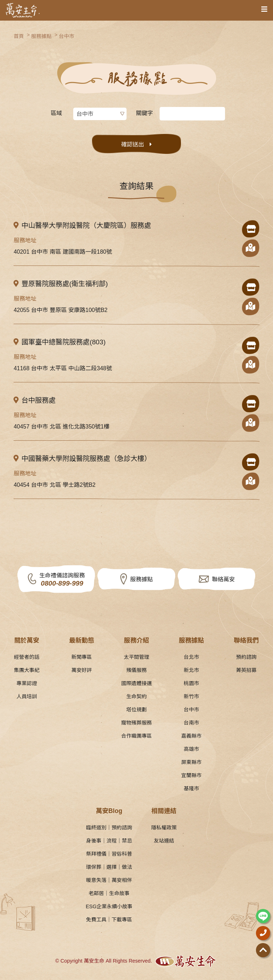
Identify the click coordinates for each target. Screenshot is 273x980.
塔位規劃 (136, 710)
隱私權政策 (164, 828)
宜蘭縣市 (192, 775)
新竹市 (191, 696)
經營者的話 (27, 657)
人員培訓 (27, 696)
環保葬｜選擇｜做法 (109, 867)
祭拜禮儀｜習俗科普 (109, 854)
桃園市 (191, 683)
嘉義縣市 (192, 736)
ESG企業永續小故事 (109, 906)
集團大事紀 (27, 670)
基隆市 (191, 788)
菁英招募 (246, 670)
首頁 (19, 36)
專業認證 (27, 683)
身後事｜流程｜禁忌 (109, 841)
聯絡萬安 (223, 579)
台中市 (67, 36)
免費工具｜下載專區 (109, 920)
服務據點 (42, 36)
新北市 (191, 670)
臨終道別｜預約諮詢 (109, 828)
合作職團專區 (136, 736)
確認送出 (133, 144)
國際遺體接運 (136, 683)
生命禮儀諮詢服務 (62, 580)
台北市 (191, 657)
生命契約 (136, 696)
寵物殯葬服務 (136, 723)
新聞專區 (82, 657)
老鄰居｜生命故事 (109, 893)
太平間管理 (136, 657)
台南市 (191, 723)
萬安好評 (82, 670)
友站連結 (164, 841)
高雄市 (191, 749)
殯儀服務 (136, 670)
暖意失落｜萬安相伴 (109, 880)
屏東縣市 (192, 762)
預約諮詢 (246, 657)
